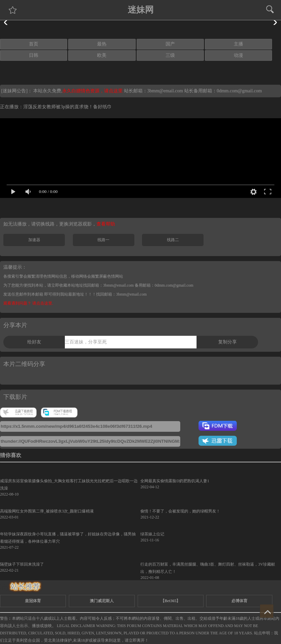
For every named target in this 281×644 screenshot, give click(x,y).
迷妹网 (141, 10)
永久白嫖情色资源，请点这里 (93, 91)
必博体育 (239, 601)
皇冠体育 (33, 601)
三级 (170, 55)
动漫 (238, 55)
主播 (238, 44)
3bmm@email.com (165, 91)
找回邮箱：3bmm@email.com (121, 294)
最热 (102, 44)
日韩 (34, 55)
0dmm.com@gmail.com (239, 91)
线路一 (103, 240)
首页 (34, 44)
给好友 (34, 342)
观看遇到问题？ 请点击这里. (28, 303)
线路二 (173, 240)
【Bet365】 (170, 601)
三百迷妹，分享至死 (86, 342)
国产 (170, 44)
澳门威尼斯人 (102, 601)
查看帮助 (106, 224)
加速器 (34, 240)
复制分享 (227, 342)
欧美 (102, 55)
